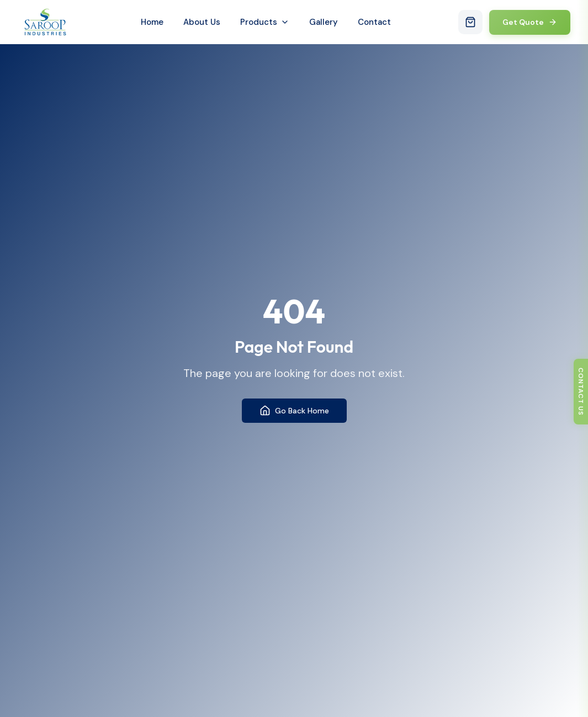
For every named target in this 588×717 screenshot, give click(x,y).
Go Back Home (294, 411)
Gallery (324, 22)
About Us (202, 22)
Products (265, 22)
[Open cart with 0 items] (470, 22)
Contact (374, 22)
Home (152, 22)
